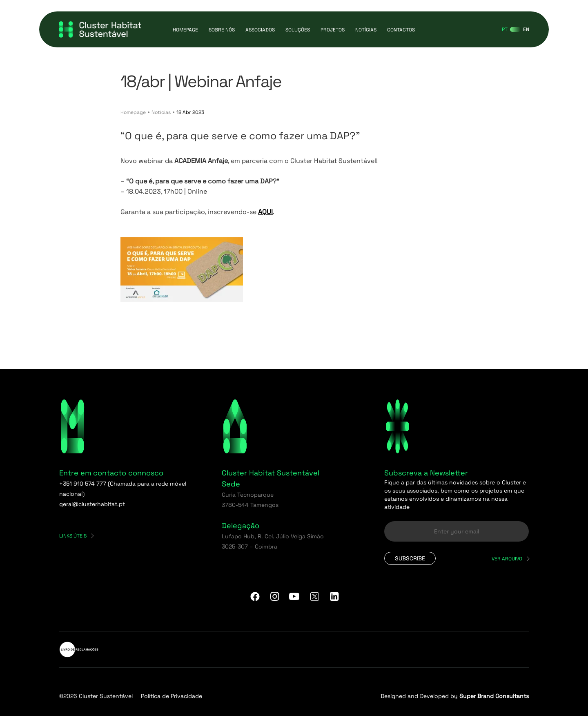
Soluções (298, 30)
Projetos (333, 30)
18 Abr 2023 (190, 112)
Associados (260, 30)
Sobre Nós (222, 30)
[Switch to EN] (526, 29)
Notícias (366, 30)
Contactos (401, 30)
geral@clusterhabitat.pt (92, 504)
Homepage (185, 30)
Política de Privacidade (171, 696)
